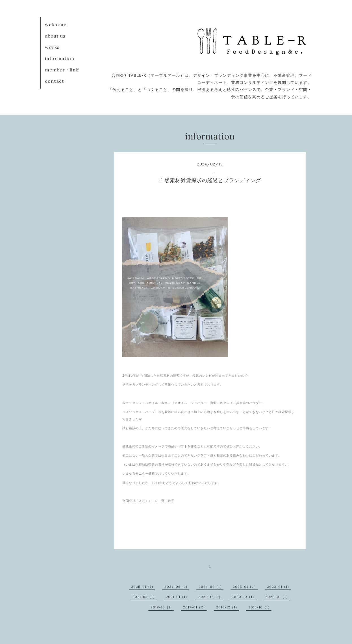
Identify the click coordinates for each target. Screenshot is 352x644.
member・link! (62, 70)
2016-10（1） (260, 607)
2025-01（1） (143, 587)
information (60, 58)
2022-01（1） (279, 587)
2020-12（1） (210, 597)
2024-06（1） (177, 587)
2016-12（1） (228, 607)
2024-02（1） (211, 587)
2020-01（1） (277, 597)
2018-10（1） (162, 607)
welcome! (56, 25)
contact (55, 81)
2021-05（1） (145, 597)
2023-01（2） (245, 587)
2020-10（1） (244, 597)
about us (55, 36)
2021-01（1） (177, 597)
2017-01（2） (195, 607)
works (52, 47)
